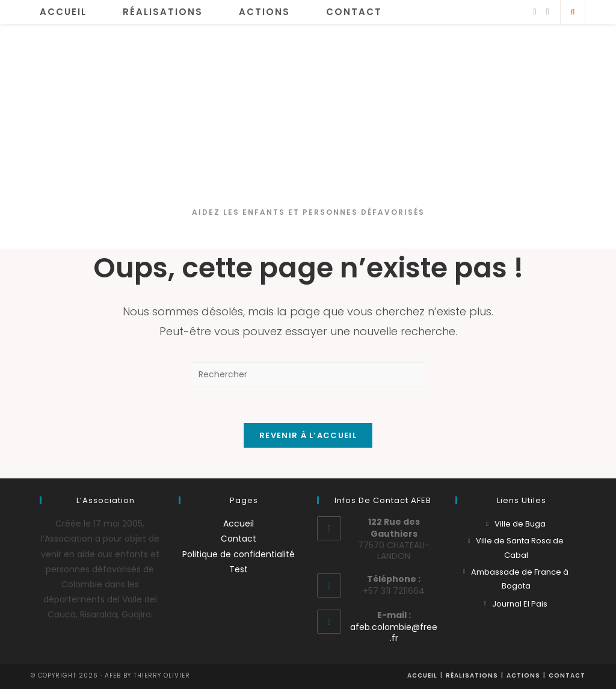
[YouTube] (548, 12)
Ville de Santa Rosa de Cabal (520, 548)
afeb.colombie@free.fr (394, 632)
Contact (239, 539)
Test (239, 569)
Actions (523, 675)
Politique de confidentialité (239, 554)
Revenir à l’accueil (308, 435)
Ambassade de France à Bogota (520, 579)
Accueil (239, 524)
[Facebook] (535, 12)
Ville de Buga (520, 524)
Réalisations (472, 675)
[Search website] (573, 12)
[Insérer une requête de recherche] (308, 374)
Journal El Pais (520, 604)
